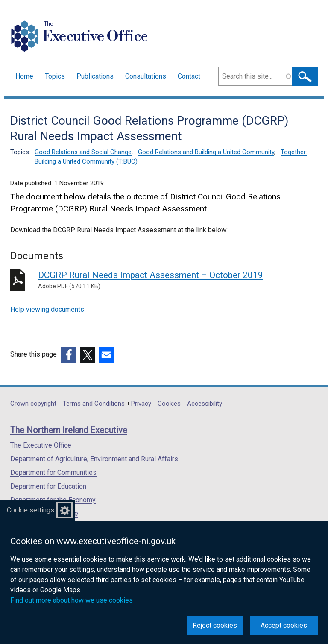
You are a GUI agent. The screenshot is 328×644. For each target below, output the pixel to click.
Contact (189, 76)
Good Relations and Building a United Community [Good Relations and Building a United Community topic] (206, 152)
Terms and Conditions (94, 404)
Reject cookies (215, 625)
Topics (55, 76)
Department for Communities (53, 473)
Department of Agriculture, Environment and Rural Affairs (94, 459)
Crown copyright (33, 404)
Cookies (169, 404)
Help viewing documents (47, 309)
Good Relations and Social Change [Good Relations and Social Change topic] (83, 152)
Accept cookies (284, 625)
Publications (95, 76)
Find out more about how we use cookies (72, 600)
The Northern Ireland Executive (69, 430)
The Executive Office (41, 445)
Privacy (141, 404)
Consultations (146, 76)
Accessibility (205, 404)
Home (24, 76)
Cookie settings (31, 510)
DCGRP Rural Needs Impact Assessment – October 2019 (161, 280)
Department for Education (48, 486)
